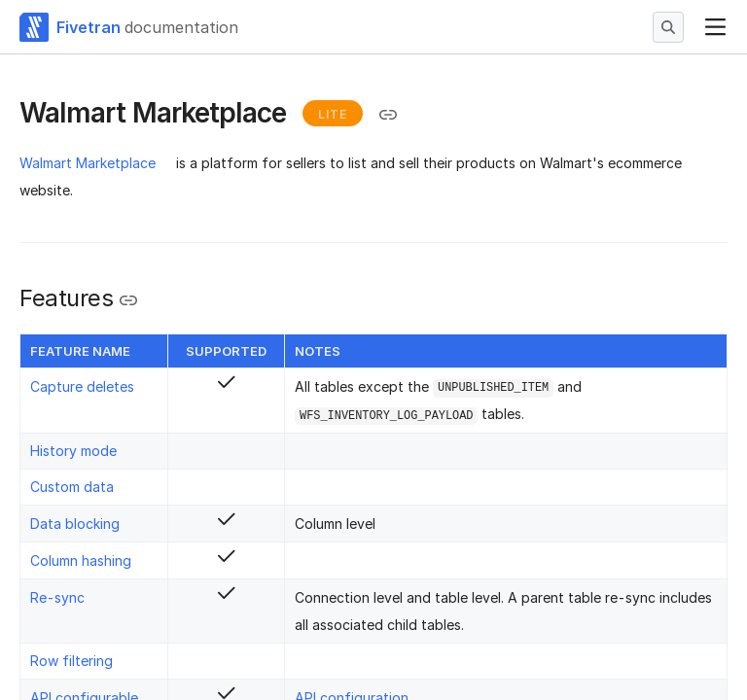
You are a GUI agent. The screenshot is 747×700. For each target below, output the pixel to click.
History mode (73, 451)
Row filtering (71, 661)
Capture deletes (82, 386)
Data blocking (75, 524)
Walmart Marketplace (88, 163)
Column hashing (81, 560)
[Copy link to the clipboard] (388, 115)
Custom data (72, 487)
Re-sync (57, 597)
